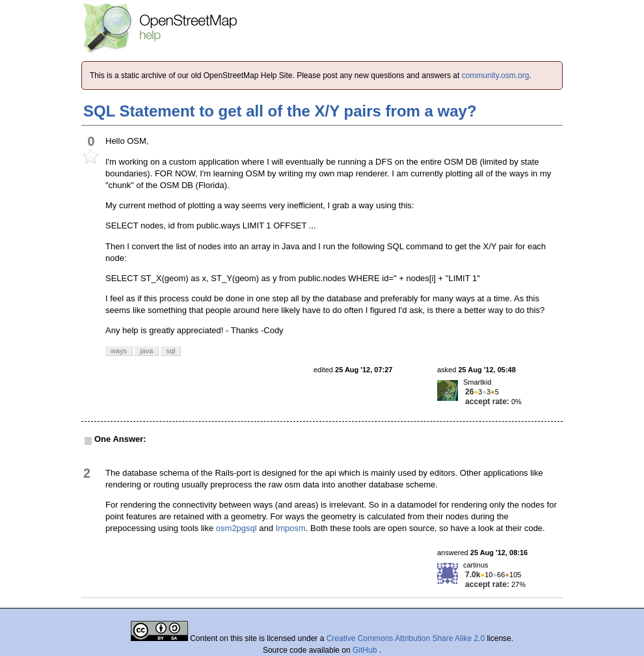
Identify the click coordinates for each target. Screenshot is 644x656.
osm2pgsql (236, 528)
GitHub (366, 650)
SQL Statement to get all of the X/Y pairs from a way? (280, 111)
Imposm (291, 528)
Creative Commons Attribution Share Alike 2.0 (406, 638)
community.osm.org (496, 75)
